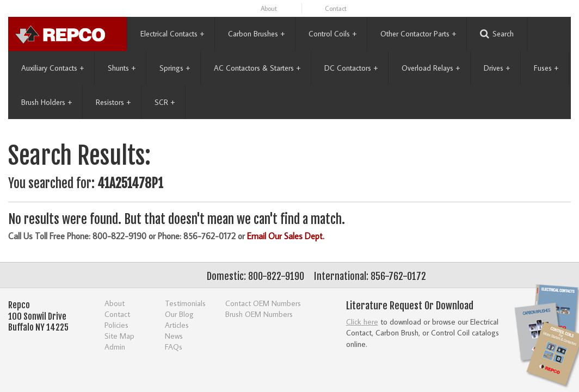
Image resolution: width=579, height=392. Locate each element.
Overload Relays (431, 68)
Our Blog (179, 314)
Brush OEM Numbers (259, 314)
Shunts (122, 68)
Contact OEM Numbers (263, 303)
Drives (497, 68)
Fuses (546, 68)
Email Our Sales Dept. (286, 236)
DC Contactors (351, 68)
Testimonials (185, 303)
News (174, 336)
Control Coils (332, 34)
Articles (177, 325)
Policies (116, 325)
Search (497, 34)
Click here (362, 322)
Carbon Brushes (256, 34)
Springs (175, 68)
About (269, 8)
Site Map (119, 336)
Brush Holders (47, 102)
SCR (165, 102)
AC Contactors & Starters (257, 68)
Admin (115, 347)
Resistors (113, 102)
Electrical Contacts (172, 34)
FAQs (174, 347)
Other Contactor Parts (418, 34)
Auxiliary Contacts (53, 68)
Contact (336, 8)
